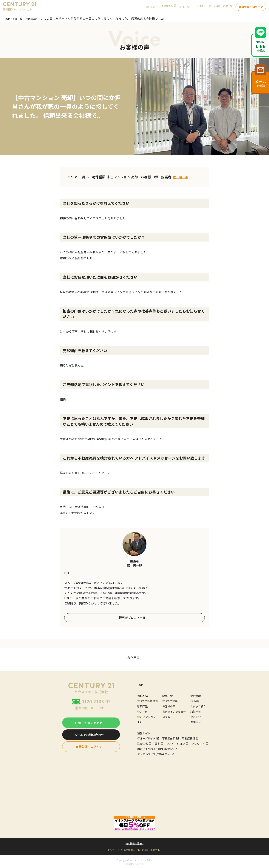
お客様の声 (36, 18)
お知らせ (196, 721)
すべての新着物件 (148, 701)
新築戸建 (143, 706)
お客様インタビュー (174, 711)
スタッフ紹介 (213, 8)
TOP (8, 18)
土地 (140, 721)
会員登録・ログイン (251, 7)
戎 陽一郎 (181, 177)
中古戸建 (143, 711)
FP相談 (200, 8)
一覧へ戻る (132, 657)
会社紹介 (196, 716)
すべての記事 (170, 701)
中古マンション (146, 716)
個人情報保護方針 (134, 843)
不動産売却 (167, 8)
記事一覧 (20, 18)
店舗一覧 (228, 8)
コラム (166, 716)
